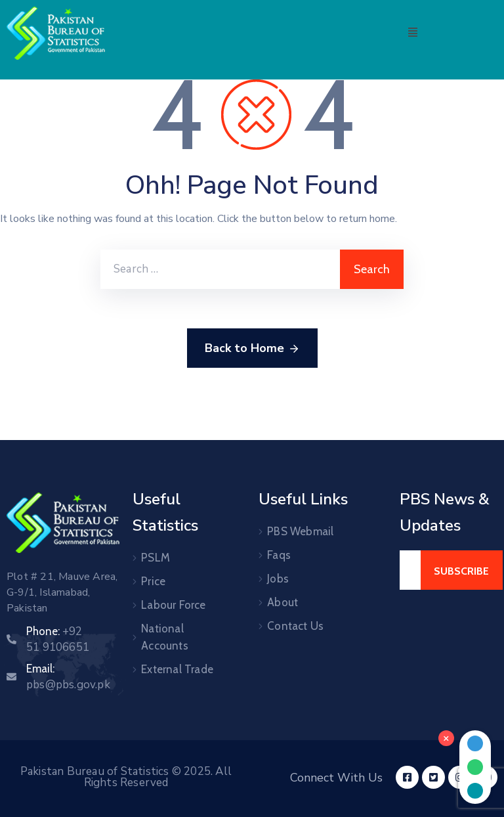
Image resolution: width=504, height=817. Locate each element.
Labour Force (173, 605)
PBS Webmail (300, 531)
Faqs (279, 555)
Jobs (278, 579)
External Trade (177, 669)
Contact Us (295, 626)
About (283, 602)
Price (153, 581)
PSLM (156, 558)
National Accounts (165, 637)
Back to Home (252, 349)
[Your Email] (410, 570)
